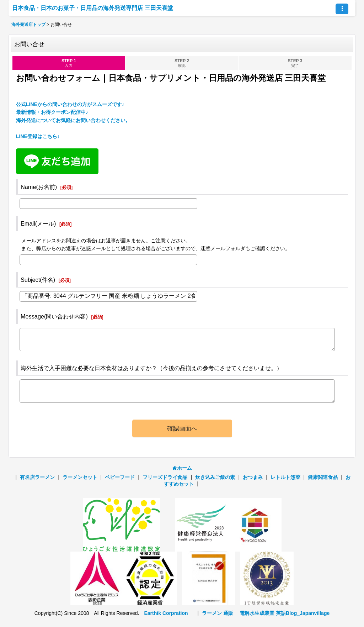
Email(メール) (38, 223)
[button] (342, 9)
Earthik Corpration (166, 613)
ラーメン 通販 (218, 613)
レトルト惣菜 (285, 477)
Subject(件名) (38, 280)
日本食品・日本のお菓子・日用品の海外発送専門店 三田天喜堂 (93, 8)
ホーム (182, 468)
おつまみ (253, 477)
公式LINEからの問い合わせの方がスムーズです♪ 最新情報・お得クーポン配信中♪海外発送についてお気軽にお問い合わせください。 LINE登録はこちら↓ (73, 120)
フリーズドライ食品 (165, 477)
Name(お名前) (39, 187)
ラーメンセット (80, 477)
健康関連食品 (323, 477)
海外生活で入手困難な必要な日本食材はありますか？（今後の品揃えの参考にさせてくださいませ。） (151, 368)
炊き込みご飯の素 (215, 477)
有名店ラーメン (37, 477)
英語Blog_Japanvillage (303, 613)
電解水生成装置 (257, 613)
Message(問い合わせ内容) (54, 316)
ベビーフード (120, 477)
